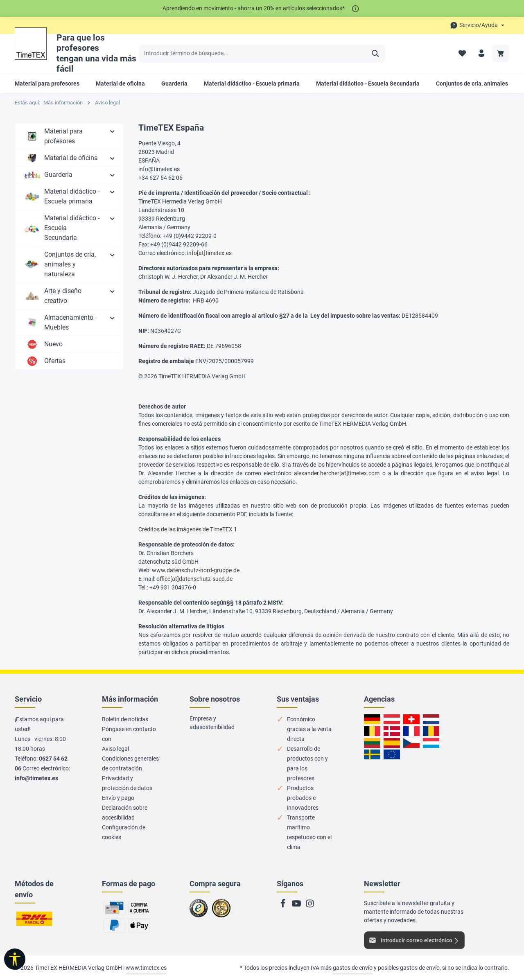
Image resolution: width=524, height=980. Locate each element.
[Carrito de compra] (500, 53)
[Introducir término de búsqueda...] (253, 54)
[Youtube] (297, 906)
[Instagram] (310, 906)
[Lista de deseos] (462, 53)
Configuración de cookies (124, 832)
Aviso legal (115, 749)
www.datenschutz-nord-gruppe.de (196, 570)
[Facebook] (283, 906)
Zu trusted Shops (199, 912)
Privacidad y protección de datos (127, 783)
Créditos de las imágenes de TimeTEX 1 (188, 529)
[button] (112, 131)
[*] (356, 8)
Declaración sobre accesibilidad (125, 813)
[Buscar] (376, 54)
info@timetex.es (36, 778)
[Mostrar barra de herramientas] (15, 959)
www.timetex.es (146, 968)
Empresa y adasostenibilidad (212, 723)
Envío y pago (118, 798)
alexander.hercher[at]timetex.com (337, 473)
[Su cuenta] (481, 53)
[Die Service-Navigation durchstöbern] (477, 25)
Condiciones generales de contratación (130, 763)
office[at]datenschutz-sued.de (194, 579)
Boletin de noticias (125, 719)
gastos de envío (353, 968)
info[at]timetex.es (209, 253)
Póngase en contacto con (129, 734)
